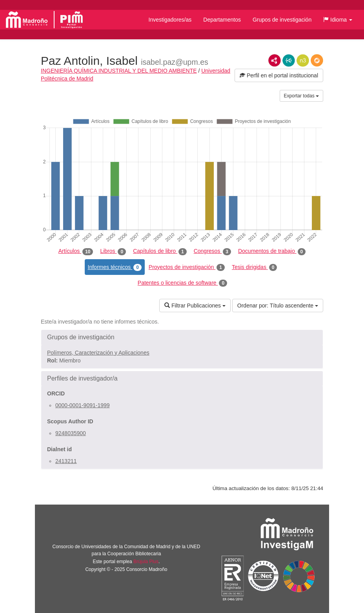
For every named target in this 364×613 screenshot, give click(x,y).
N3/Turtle (303, 60)
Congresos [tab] (212, 251)
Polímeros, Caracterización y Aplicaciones (98, 353)
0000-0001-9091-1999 (83, 405)
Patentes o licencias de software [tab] (182, 283)
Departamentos (222, 20)
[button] (338, 20)
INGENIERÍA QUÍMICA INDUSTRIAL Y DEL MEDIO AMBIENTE (119, 71)
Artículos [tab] (76, 251)
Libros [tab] (113, 251)
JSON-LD (289, 60)
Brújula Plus (146, 562)
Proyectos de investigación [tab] (187, 267)
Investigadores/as (170, 20)
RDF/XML (275, 60)
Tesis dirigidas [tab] (255, 267)
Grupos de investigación (282, 20)
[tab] (182, 337)
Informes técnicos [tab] (115, 267)
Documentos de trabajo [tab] (272, 251)
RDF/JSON (317, 60)
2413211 (66, 461)
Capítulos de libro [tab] (160, 251)
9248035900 (71, 433)
